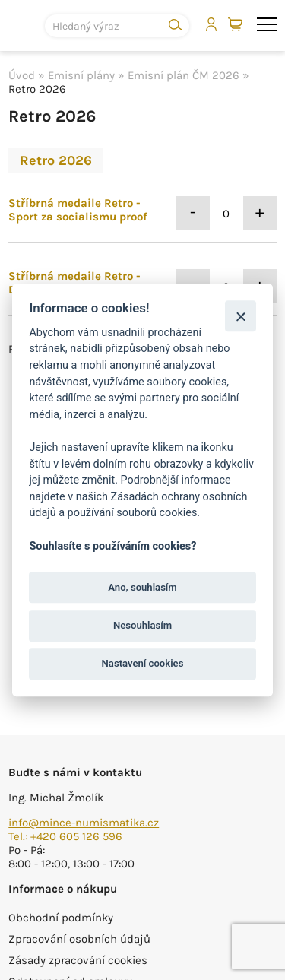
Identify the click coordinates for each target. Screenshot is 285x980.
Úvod (22, 75)
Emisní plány (81, 75)
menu (267, 24)
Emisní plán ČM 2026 (184, 75)
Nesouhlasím (142, 625)
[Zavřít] (241, 316)
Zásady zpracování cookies (78, 960)
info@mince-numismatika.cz (84, 823)
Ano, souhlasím (142, 587)
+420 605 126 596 (76, 836)
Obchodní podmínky (61, 918)
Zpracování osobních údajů (79, 939)
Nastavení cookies (143, 663)
